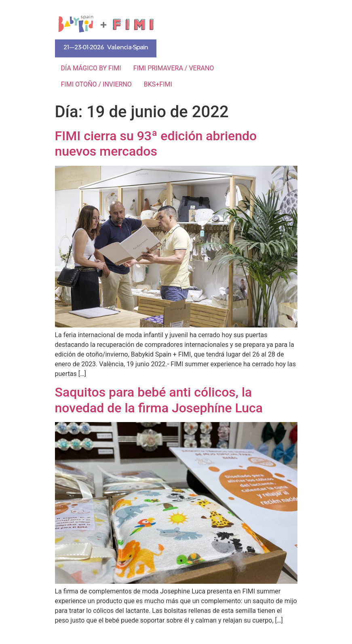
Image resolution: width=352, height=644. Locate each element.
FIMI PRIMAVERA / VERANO (174, 68)
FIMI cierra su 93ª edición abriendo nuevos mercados (156, 144)
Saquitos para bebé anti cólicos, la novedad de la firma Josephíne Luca (159, 400)
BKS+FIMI (158, 84)
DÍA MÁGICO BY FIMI (91, 68)
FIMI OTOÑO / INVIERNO (96, 84)
